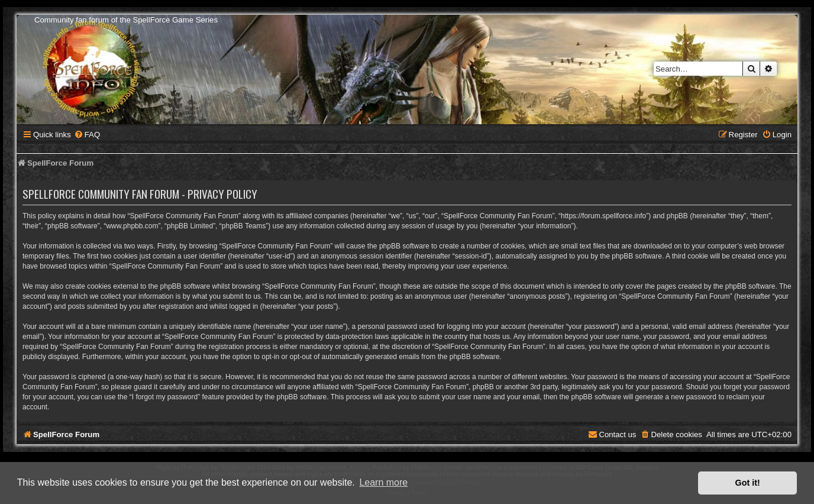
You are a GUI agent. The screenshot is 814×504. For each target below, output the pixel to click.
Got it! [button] (748, 483)
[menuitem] (87, 135)
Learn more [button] (383, 482)
